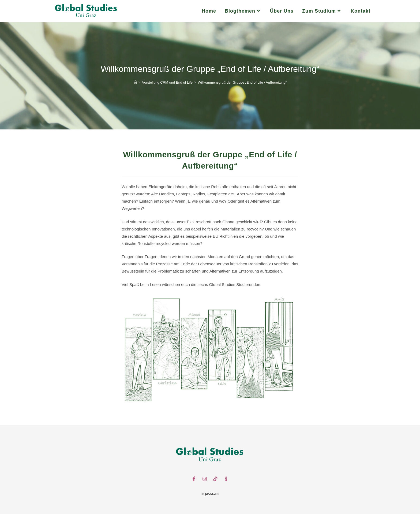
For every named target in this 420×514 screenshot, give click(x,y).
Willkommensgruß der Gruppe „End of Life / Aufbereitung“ (242, 82)
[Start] (135, 82)
